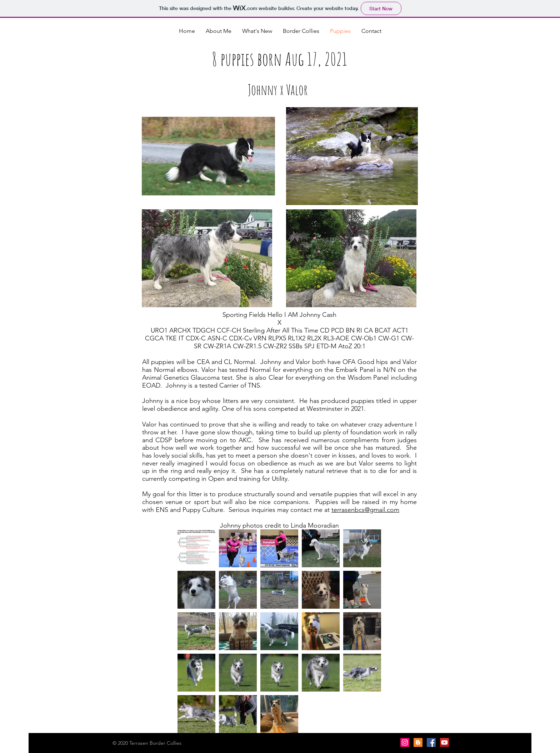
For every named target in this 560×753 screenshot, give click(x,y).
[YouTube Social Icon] (444, 742)
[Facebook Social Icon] (431, 742)
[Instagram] (405, 742)
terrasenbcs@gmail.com (365, 510)
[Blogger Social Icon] (418, 742)
